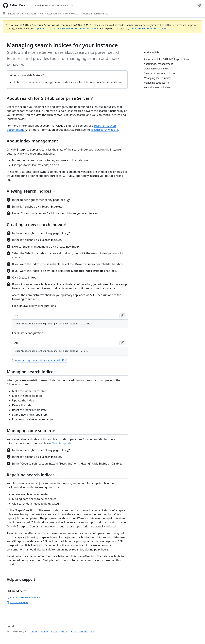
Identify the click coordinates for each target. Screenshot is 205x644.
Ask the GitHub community (23, 597)
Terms (35, 631)
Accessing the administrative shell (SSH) (42, 360)
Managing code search (31, 430)
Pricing (65, 631)
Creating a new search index (36, 224)
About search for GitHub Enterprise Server (50, 98)
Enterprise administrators (22, 14)
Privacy (45, 631)
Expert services (79, 631)
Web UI (75, 14)
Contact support (17, 602)
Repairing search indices (33, 475)
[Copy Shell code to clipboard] (123, 316)
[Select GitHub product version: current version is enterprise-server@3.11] (54, 5)
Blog (93, 631)
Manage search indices (95, 14)
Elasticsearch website (105, 130)
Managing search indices (33, 372)
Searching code (62, 443)
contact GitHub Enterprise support (149, 29)
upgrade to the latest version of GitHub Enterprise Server (67, 29)
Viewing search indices (31, 191)
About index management (34, 141)
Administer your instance (54, 14)
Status (55, 631)
